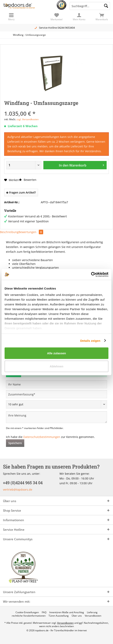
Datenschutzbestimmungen (42, 437)
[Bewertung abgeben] (56, 404)
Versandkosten (93, 616)
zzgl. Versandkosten (28, 119)
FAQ (44, 612)
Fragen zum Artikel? (21, 192)
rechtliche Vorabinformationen (29, 616)
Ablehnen (56, 366)
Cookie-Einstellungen (27, 612)
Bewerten (28, 180)
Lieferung (92, 612)
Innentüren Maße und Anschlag (67, 612)
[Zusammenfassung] (56, 394)
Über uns (77, 616)
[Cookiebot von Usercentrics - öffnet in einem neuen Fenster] (91, 274)
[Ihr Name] (56, 384)
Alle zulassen (56, 353)
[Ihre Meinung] (56, 417)
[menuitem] (102, 17)
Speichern (15, 443)
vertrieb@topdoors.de (18, 490)
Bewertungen (31, 232)
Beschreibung (9, 232)
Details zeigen (90, 340)
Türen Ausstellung (59, 616)
